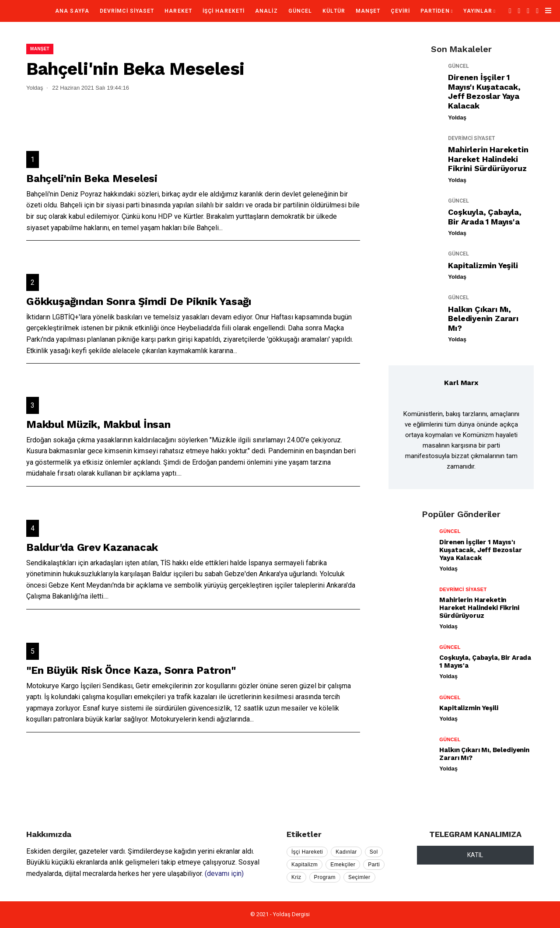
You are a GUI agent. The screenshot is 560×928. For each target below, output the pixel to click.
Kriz (296, 877)
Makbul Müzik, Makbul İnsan (98, 424)
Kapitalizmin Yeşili (483, 265)
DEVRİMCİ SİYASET (127, 11)
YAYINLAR (478, 11)
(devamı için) (224, 874)
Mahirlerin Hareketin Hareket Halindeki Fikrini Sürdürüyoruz (488, 159)
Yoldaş (457, 117)
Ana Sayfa (72, 11)
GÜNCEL (300, 11)
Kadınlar (346, 852)
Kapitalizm (304, 865)
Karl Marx (461, 383)
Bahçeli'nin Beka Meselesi (92, 179)
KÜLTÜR (334, 11)
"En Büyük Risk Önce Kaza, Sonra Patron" (131, 670)
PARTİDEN (435, 11)
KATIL (475, 855)
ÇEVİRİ (400, 11)
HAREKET (178, 11)
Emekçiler (343, 865)
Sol (374, 852)
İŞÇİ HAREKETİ (224, 11)
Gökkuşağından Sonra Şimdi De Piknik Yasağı (139, 301)
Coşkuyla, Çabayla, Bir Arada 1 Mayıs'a (485, 217)
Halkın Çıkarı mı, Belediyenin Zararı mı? (483, 319)
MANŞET (368, 11)
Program (325, 877)
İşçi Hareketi (307, 852)
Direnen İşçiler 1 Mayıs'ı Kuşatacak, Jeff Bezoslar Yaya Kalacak (484, 91)
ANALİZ (266, 11)
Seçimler (359, 877)
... (221, 228)
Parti (374, 865)
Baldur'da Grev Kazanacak (92, 547)
